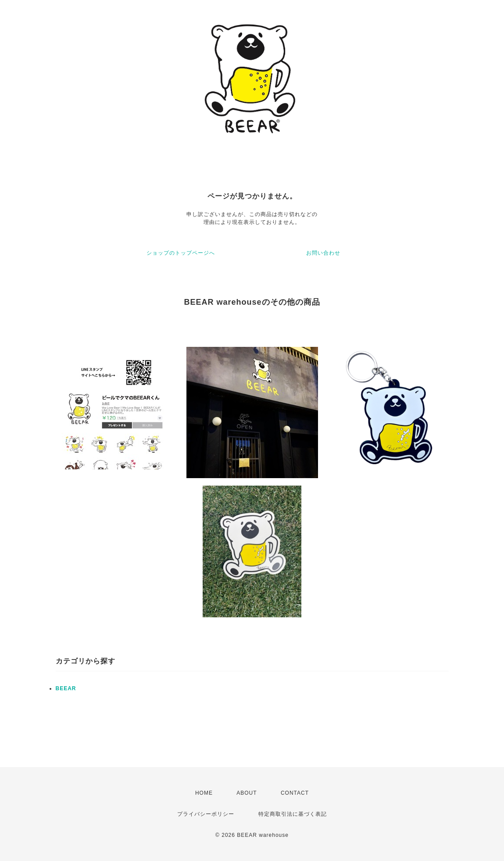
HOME (204, 793)
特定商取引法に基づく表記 (293, 814)
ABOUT (247, 793)
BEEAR (66, 688)
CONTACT (295, 793)
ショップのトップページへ (181, 253)
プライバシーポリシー (206, 814)
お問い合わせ (323, 253)
